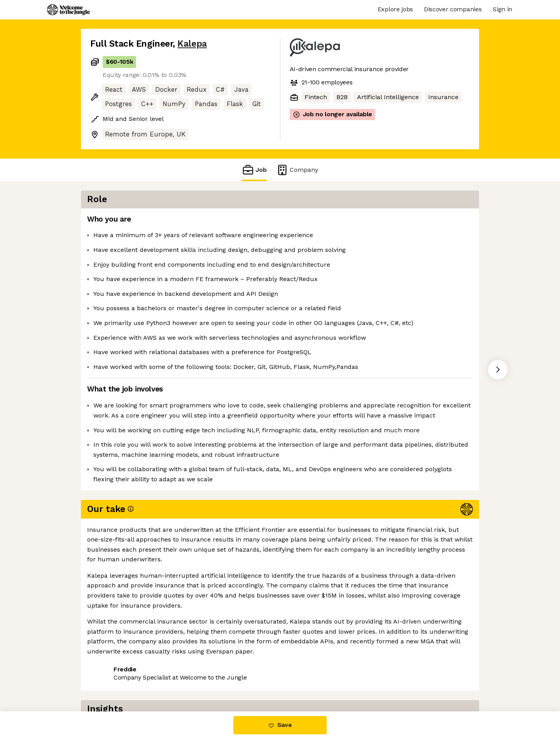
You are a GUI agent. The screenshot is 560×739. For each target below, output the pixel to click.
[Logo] (68, 10)
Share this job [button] (112, 679)
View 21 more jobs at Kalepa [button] (187, 679)
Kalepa (192, 44)
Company (297, 170)
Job (254, 170)
